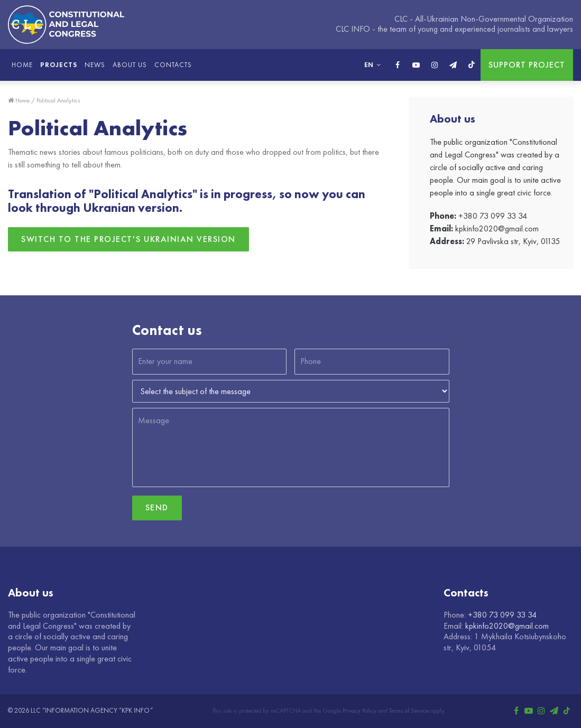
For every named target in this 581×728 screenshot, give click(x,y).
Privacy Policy (359, 711)
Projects (59, 65)
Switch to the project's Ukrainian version (128, 239)
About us (130, 65)
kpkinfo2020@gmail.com (497, 228)
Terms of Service (409, 711)
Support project (527, 65)
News (95, 65)
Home (22, 65)
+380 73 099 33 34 (493, 216)
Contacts (173, 65)
